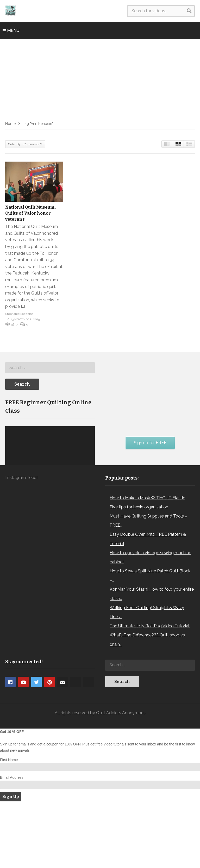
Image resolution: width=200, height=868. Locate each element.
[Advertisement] (100, 78)
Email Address (12, 841)
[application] (50, 488)
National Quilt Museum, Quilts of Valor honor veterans (30, 213)
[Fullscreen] (88, 508)
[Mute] (80, 508)
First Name (9, 823)
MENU (11, 31)
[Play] (12, 508)
